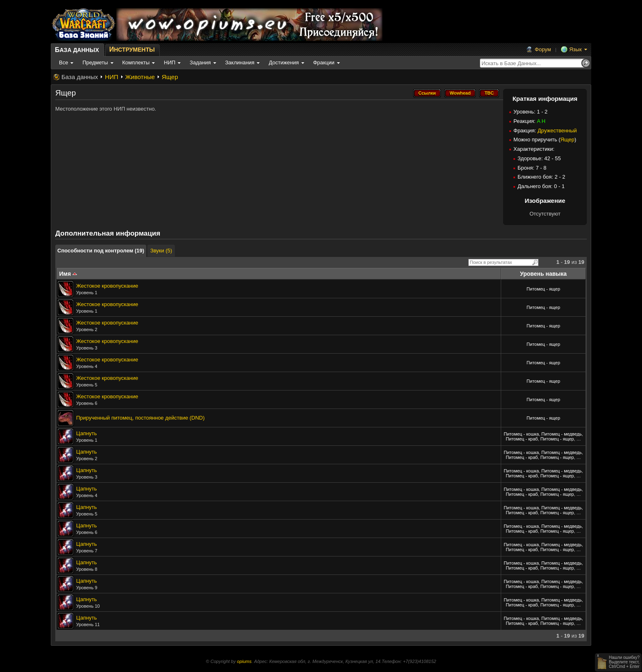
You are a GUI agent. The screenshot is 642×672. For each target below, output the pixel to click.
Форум (543, 49)
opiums (244, 661)
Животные (140, 77)
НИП (111, 77)
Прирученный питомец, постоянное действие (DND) (140, 418)
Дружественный (557, 131)
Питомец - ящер (543, 289)
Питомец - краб (522, 439)
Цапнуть (87, 433)
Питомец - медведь (561, 434)
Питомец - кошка (521, 434)
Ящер (170, 77)
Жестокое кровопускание (107, 286)
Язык (575, 49)
